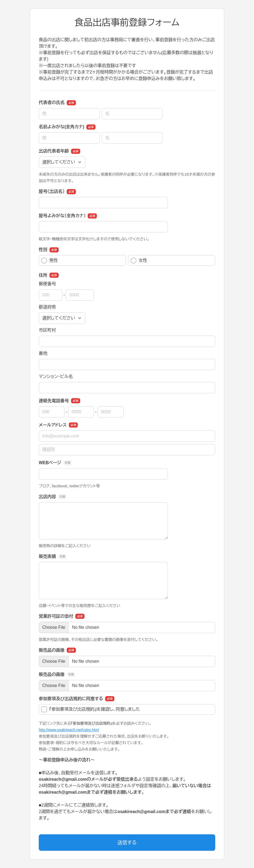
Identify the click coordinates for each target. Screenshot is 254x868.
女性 (139, 261)
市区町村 (47, 330)
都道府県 (47, 307)
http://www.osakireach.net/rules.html (69, 730)
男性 (50, 261)
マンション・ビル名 (56, 376)
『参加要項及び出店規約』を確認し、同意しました (91, 709)
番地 (43, 353)
